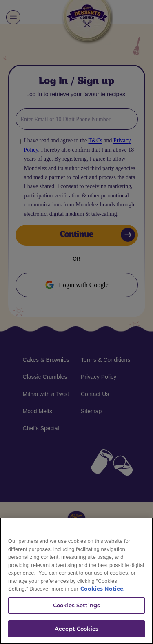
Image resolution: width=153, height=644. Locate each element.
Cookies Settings (76, 605)
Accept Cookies (76, 629)
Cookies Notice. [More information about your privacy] (102, 589)
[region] (76, 581)
